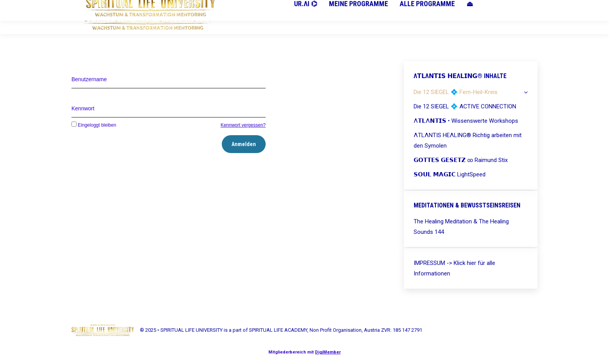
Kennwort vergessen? (243, 125)
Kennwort (83, 108)
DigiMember (328, 352)
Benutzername (89, 79)
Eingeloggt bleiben (94, 125)
